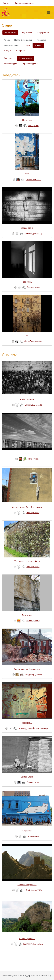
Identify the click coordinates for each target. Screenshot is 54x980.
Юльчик (33, 944)
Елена (33, 287)
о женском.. (27, 723)
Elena (33, 513)
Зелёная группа (11, 64)
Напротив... (27, 282)
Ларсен (33, 782)
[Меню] (49, 13)
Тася (33, 459)
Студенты (27, 831)
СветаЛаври (33, 341)
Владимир (33, 674)
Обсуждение (27, 33)
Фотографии (10, 33)
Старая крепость (27, 939)
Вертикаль (27, 615)
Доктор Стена (27, 777)
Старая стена (27, 228)
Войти (6, 3)
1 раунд (27, 45)
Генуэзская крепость (27, 885)
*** (27, 336)
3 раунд (8, 51)
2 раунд (38, 45)
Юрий (33, 890)
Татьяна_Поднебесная (33, 728)
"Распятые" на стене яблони (27, 561)
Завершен (21, 51)
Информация (43, 33)
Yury (33, 836)
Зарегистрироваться (25, 3)
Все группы (9, 58)
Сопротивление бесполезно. (27, 669)
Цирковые (27, 120)
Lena (33, 126)
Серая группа (25, 58)
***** (27, 174)
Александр (33, 233)
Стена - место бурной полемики (27, 507)
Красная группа (30, 64)
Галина (33, 179)
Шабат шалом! (27, 399)
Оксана (33, 405)
